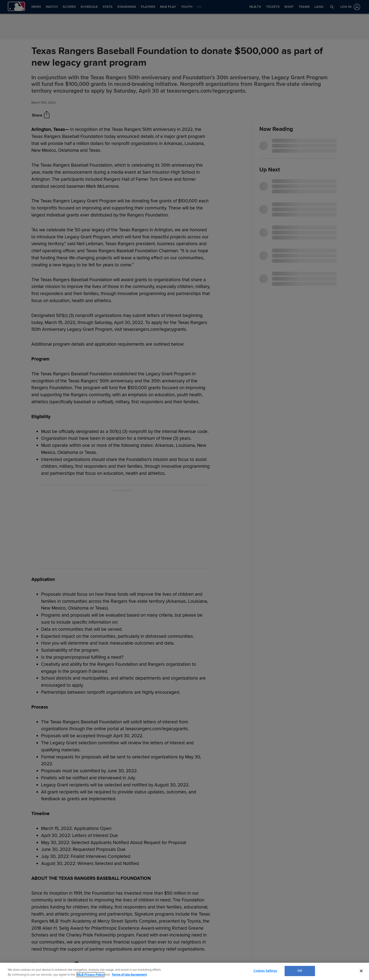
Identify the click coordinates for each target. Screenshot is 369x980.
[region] (184, 971)
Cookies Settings (265, 971)
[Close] (361, 971)
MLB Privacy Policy (90, 975)
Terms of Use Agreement (129, 975)
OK (300, 971)
